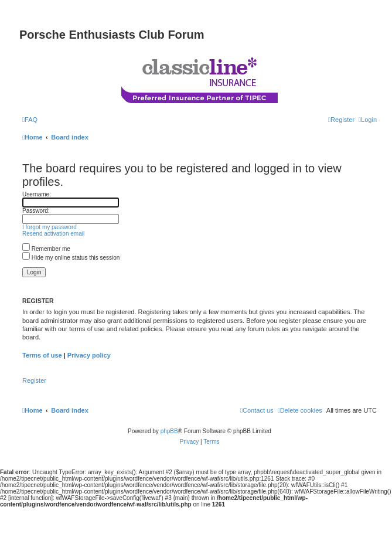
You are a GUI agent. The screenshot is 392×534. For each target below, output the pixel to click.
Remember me (46, 249)
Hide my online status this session (71, 258)
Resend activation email (53, 234)
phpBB (169, 431)
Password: (36, 211)
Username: (37, 194)
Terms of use (42, 355)
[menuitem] (30, 120)
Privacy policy (89, 355)
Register (34, 380)
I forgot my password (50, 227)
